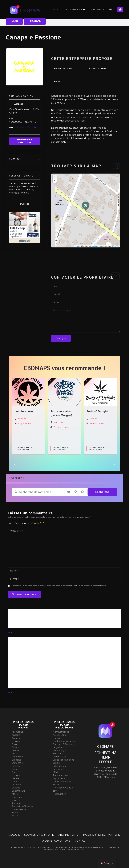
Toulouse (22, 419)
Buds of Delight (97, 423)
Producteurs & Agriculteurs (25, 448)
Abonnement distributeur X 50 (29, 656)
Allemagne (17, 732)
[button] (14, 464)
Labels (56, 763)
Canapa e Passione (26, 127)
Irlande (15, 778)
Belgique (17, 741)
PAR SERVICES (73, 10)
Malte (15, 794)
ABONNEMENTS (68, 835)
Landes (93, 419)
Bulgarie (16, 744)
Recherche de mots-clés (16, 492)
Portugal (16, 803)
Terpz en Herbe (61, 427)
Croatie (16, 754)
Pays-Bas (17, 797)
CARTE (54, 10)
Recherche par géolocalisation (82, 492)
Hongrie (16, 775)
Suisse (15, 816)
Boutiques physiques (64, 741)
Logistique (58, 769)
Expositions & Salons (63, 760)
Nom (13, 571)
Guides (14, 623)
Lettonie (16, 785)
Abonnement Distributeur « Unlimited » (34, 648)
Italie (14, 782)
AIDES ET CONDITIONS (56, 841)
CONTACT (81, 841)
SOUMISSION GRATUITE (39, 835)
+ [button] (55, 177)
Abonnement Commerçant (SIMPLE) (33, 679)
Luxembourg (19, 791)
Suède (15, 813)
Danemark (17, 757)
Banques (57, 738)
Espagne (16, 760)
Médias (57, 772)
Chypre (16, 750)
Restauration (59, 794)
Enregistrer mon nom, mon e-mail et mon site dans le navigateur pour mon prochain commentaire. (59, 586)
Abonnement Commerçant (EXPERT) (33, 671)
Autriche (16, 738)
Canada (16, 747)
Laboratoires (59, 766)
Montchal (58, 422)
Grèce (15, 772)
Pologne (16, 800)
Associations (59, 735)
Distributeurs (60, 757)
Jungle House (24, 423)
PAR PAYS (96, 10)
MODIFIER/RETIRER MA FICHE (101, 835)
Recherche (102, 492)
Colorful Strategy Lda (70, 850)
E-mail (14, 579)
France (15, 769)
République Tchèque (23, 806)
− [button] (55, 181)
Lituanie (16, 788)
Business (15, 620)
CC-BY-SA (115, 246)
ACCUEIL (14, 835)
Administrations (61, 732)
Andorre (16, 735)
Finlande (16, 766)
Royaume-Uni (19, 809)
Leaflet (78, 246)
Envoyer (61, 338)
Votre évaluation (19, 524)
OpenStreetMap (96, 246)
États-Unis (17, 763)
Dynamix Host (97, 847)
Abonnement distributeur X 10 (29, 663)
